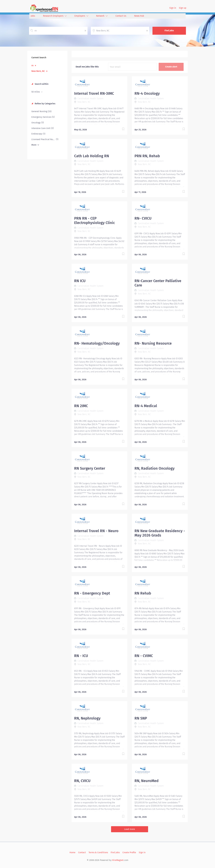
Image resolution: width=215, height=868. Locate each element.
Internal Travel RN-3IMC (94, 93)
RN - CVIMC (144, 656)
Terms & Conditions (98, 852)
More (34, 145)
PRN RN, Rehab (147, 156)
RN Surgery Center (90, 468)
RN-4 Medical (146, 406)
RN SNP (141, 718)
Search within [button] (41, 84)
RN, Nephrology (87, 718)
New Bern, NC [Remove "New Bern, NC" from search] (38, 71)
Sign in (173, 8)
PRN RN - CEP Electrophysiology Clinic (95, 221)
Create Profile (129, 852)
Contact (82, 852)
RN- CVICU (143, 218)
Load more (130, 829)
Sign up (183, 8)
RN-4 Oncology (147, 93)
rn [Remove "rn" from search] (32, 65)
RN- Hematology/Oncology (97, 343)
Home (72, 852)
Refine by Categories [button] (45, 104)
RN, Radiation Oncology (155, 468)
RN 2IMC (81, 406)
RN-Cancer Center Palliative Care (158, 283)
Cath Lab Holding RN (92, 156)
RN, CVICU (82, 781)
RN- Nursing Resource (153, 343)
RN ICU (80, 281)
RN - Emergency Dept (92, 593)
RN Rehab (143, 593)
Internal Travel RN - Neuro (96, 531)
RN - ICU (81, 656)
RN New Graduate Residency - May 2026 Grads (160, 533)
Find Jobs (169, 31)
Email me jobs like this (87, 67)
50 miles (36, 92)
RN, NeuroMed (147, 781)
